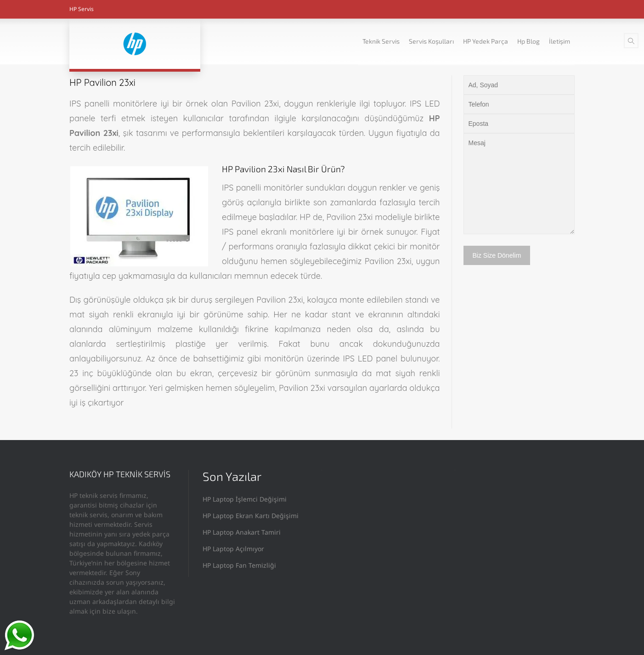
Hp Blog (528, 41)
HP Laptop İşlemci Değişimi (245, 499)
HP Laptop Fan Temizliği (239, 565)
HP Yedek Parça (486, 41)
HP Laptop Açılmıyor (233, 549)
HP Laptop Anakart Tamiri (242, 532)
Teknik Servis (381, 41)
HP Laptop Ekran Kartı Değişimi (251, 516)
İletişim (559, 41)
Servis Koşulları (431, 41)
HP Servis (82, 9)
